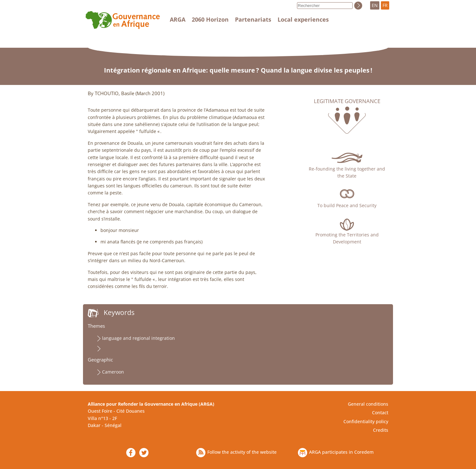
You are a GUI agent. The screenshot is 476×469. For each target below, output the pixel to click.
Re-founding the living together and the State (347, 172)
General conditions (368, 404)
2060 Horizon (210, 19)
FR (385, 5)
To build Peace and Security (347, 205)
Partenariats (253, 19)
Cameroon (113, 372)
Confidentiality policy (366, 421)
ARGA (178, 19)
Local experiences (303, 19)
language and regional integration (138, 338)
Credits (381, 430)
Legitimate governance (347, 101)
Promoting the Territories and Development (347, 238)
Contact (380, 413)
